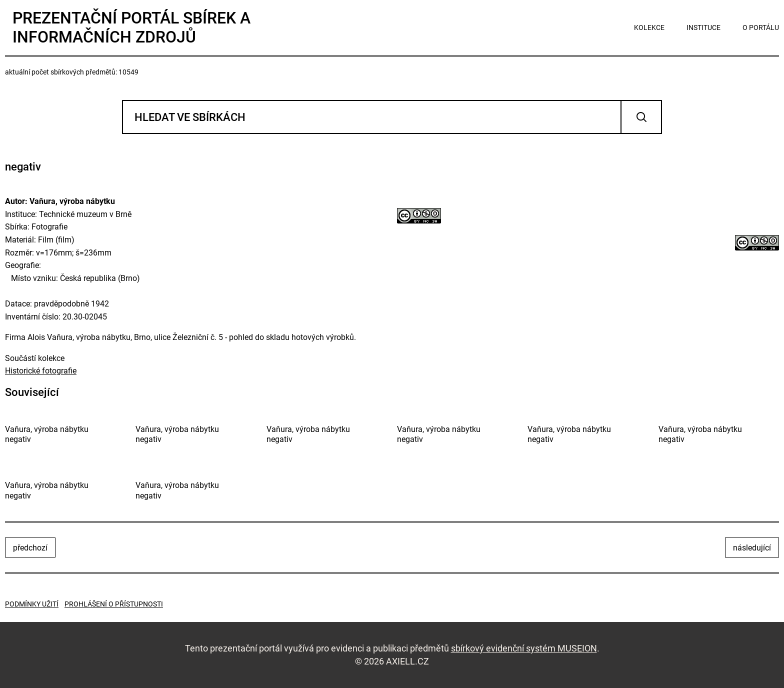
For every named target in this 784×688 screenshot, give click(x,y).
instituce (703, 27)
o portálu (761, 27)
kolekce (649, 27)
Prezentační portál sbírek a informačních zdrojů (131, 27)
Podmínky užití (32, 604)
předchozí (30, 548)
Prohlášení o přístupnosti (114, 604)
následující (752, 548)
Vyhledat (641, 117)
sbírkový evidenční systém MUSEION (524, 648)
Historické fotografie (41, 371)
